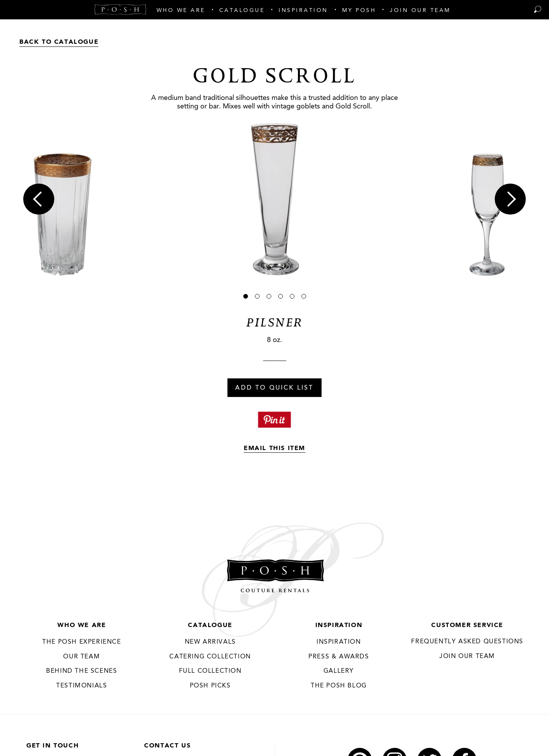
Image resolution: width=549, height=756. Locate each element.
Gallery (339, 671)
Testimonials (82, 686)
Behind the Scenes (82, 671)
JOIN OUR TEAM (467, 656)
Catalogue (210, 625)
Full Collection (210, 671)
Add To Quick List (274, 388)
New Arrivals (210, 642)
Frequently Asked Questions (467, 642)
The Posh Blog (339, 686)
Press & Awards (339, 657)
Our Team (82, 657)
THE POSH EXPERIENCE (82, 642)
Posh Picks (210, 686)
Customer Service (467, 625)
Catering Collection (210, 657)
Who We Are (82, 625)
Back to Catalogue (59, 42)
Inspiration (339, 625)
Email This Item (274, 448)
